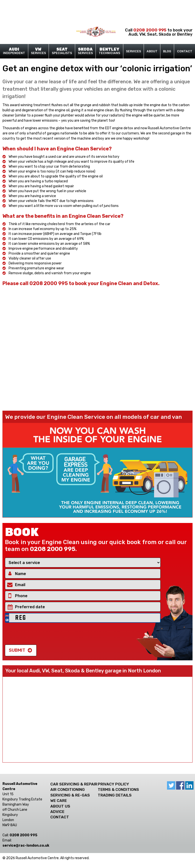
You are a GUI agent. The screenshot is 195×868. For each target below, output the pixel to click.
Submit (17, 650)
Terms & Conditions (118, 789)
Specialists (62, 51)
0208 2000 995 (150, 30)
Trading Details (115, 795)
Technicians (109, 51)
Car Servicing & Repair (74, 784)
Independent (14, 51)
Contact (185, 51)
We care (59, 801)
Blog (167, 51)
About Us (60, 806)
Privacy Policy (113, 784)
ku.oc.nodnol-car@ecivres (26, 846)
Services (38, 51)
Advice (57, 812)
